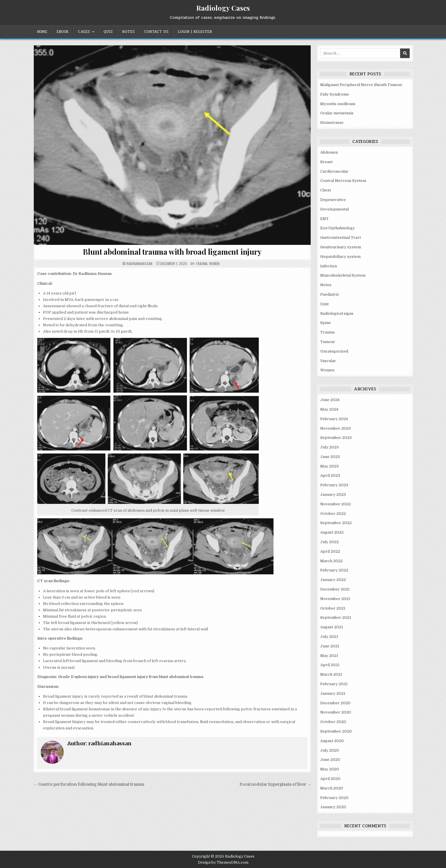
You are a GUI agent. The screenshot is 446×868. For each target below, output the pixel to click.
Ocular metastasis (337, 113)
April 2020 (330, 779)
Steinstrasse (332, 123)
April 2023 (330, 475)
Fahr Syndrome (335, 94)
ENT (324, 219)
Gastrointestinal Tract (341, 238)
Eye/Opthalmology (338, 228)
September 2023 (336, 438)
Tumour (328, 342)
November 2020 (336, 712)
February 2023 (334, 485)
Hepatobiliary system (340, 257)
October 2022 (333, 514)
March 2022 (331, 561)
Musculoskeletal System (343, 275)
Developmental (334, 209)
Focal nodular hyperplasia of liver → (275, 784)
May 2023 (329, 466)
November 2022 (336, 504)
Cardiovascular (334, 171)
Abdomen (329, 152)
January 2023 (333, 494)
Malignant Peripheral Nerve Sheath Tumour (361, 85)
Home (42, 32)
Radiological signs (337, 313)
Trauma (202, 263)
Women (214, 263)
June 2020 (330, 760)
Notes (128, 32)
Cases (84, 32)
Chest (326, 190)
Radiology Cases (223, 8)
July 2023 (329, 447)
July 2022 (329, 542)
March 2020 (332, 788)
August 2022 (332, 532)
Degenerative (333, 200)
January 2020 (333, 807)
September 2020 (336, 731)
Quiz (108, 32)
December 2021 (335, 589)
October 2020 (333, 722)
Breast (326, 162)
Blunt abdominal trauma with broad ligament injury (172, 252)
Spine (326, 323)
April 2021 (330, 665)
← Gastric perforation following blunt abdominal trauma (89, 784)
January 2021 (333, 693)
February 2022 (334, 570)
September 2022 (336, 523)
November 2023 (336, 428)
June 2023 (330, 457)
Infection (329, 266)
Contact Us (156, 32)
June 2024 (330, 400)
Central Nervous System (343, 181)
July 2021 (329, 637)
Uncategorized (334, 351)
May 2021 (329, 656)
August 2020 (332, 741)
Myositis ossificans (338, 104)
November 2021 (335, 599)
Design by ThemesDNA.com (223, 863)
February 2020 (334, 798)
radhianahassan (139, 264)
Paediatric (330, 294)
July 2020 (330, 750)
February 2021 (334, 684)
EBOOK (63, 32)
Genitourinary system (341, 247)
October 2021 (333, 608)
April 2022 (330, 551)
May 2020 (330, 769)
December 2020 (335, 703)
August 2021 (332, 627)
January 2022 (333, 580)
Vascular (328, 361)
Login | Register (195, 32)
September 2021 (336, 618)
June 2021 (330, 646)
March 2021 (331, 674)
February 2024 (334, 419)
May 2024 (329, 409)
